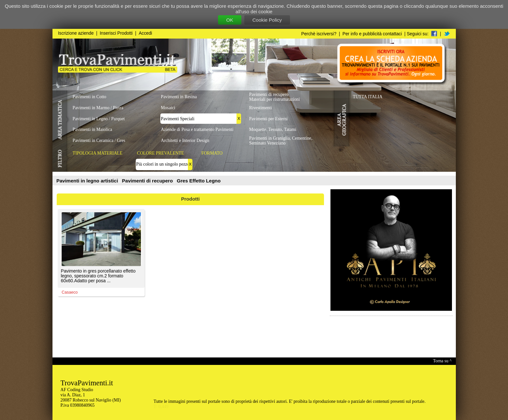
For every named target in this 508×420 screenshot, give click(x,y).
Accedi (145, 33)
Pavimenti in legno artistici (88, 181)
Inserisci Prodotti (116, 33)
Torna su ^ (442, 361)
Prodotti (190, 199)
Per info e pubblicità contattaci (372, 34)
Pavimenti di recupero (148, 181)
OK (230, 20)
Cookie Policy (267, 20)
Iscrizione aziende (76, 33)
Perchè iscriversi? (319, 34)
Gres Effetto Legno (199, 181)
